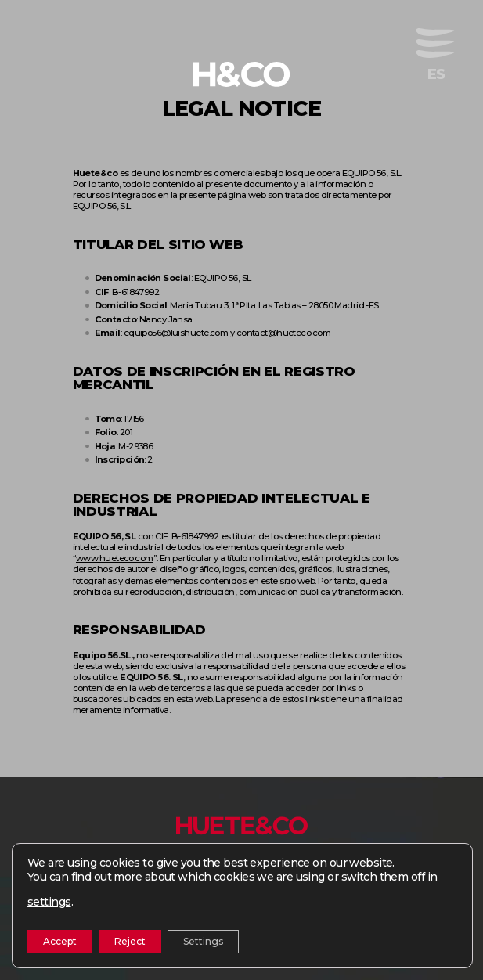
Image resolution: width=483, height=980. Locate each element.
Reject (130, 941)
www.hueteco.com (115, 558)
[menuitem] (436, 74)
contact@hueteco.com (283, 333)
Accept (60, 941)
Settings (203, 941)
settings (49, 902)
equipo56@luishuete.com (176, 333)
